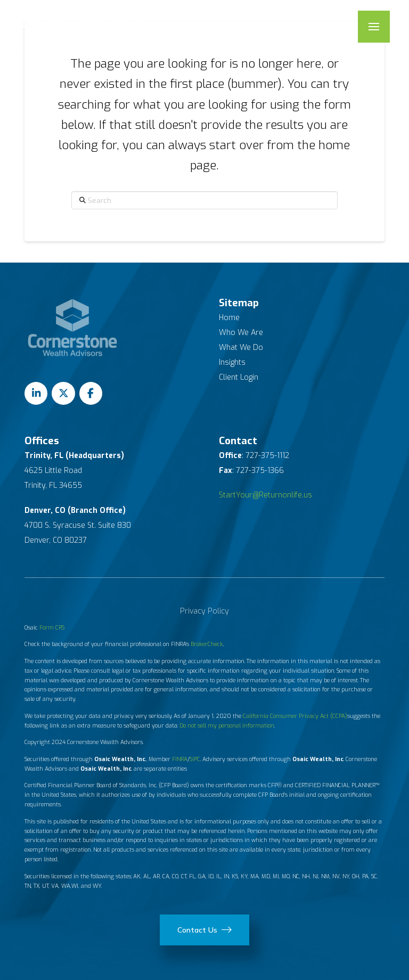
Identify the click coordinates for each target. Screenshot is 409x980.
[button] (374, 27)
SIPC (195, 759)
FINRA (180, 759)
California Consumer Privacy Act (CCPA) (295, 716)
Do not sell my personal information (227, 725)
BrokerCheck (207, 644)
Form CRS (52, 627)
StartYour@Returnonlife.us (265, 495)
